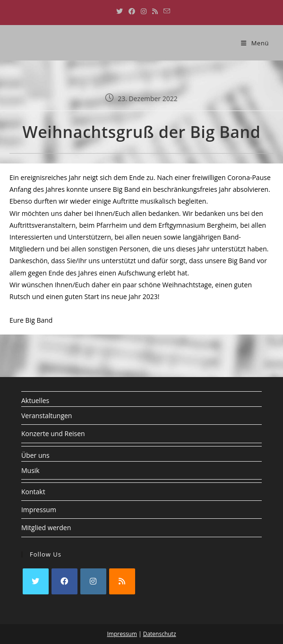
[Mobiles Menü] (255, 43)
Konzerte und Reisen (53, 434)
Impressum (39, 510)
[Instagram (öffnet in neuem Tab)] (144, 11)
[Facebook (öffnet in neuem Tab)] (132, 11)
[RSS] (122, 581)
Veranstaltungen (47, 416)
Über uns (35, 455)
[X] (36, 581)
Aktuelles (35, 400)
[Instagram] (93, 581)
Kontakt (33, 492)
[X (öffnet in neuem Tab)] (120, 11)
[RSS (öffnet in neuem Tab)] (155, 11)
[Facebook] (64, 581)
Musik (30, 470)
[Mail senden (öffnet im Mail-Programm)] (165, 11)
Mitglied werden (46, 528)
